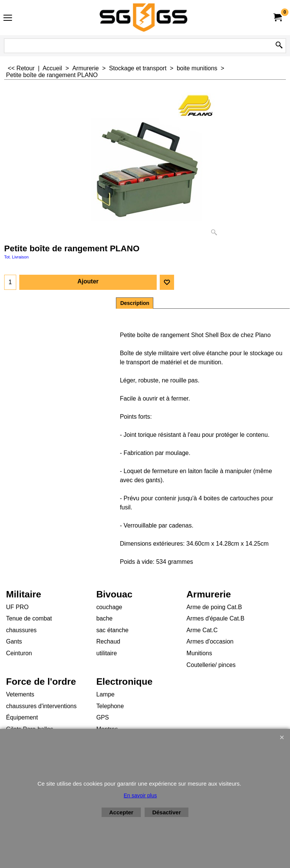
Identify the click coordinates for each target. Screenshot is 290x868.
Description (135, 303)
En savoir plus (140, 795)
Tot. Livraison (16, 257)
